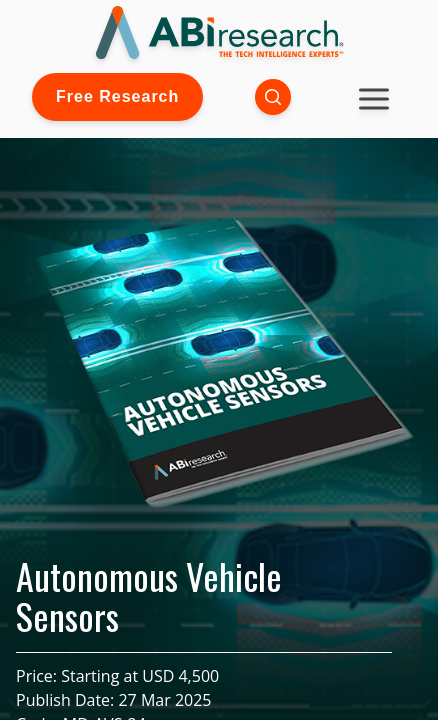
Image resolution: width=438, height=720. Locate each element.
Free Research (117, 96)
